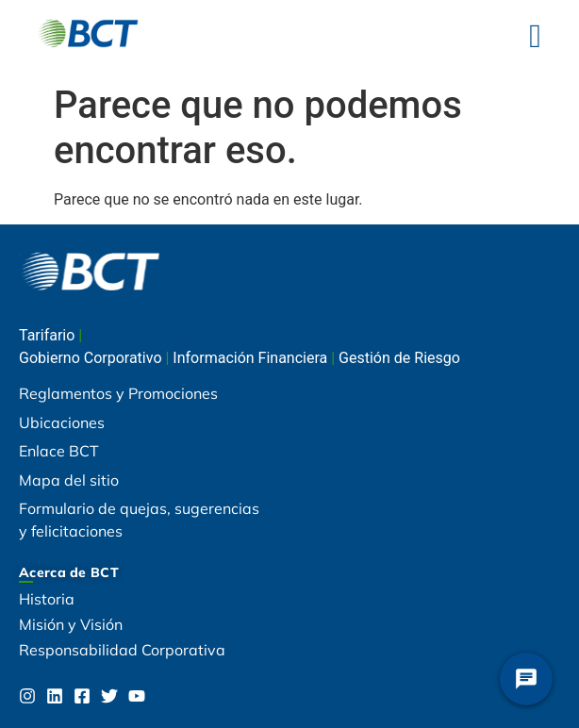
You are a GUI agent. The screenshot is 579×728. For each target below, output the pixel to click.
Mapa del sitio (69, 480)
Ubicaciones (62, 422)
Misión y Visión (71, 624)
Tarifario (49, 335)
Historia (47, 599)
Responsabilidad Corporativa (122, 650)
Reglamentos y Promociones (118, 393)
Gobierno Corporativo (92, 358)
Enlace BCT (59, 451)
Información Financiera (252, 358)
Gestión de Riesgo (399, 358)
